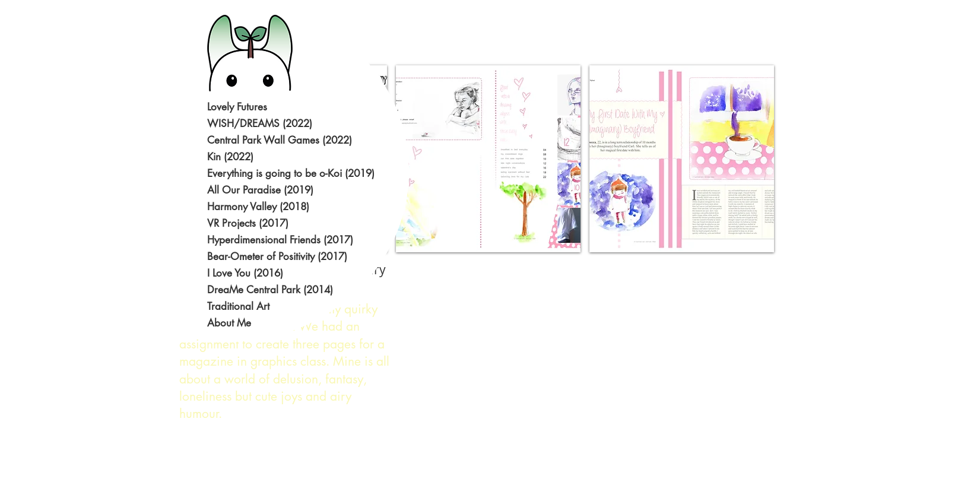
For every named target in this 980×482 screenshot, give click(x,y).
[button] (488, 159)
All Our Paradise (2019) (260, 190)
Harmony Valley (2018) (258, 207)
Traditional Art (238, 306)
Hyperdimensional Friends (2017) (279, 240)
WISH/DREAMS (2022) (260, 123)
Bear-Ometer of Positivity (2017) (277, 256)
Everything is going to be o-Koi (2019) (279, 173)
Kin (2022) (230, 157)
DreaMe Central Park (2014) (270, 290)
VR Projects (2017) (248, 223)
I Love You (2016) (245, 273)
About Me (229, 323)
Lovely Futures (237, 107)
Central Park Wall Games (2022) (279, 140)
